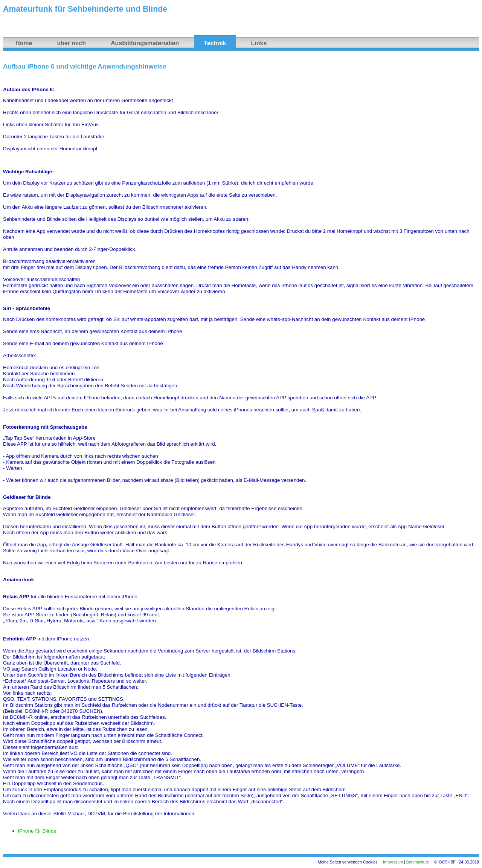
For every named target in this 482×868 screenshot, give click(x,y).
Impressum (393, 862)
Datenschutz (417, 862)
